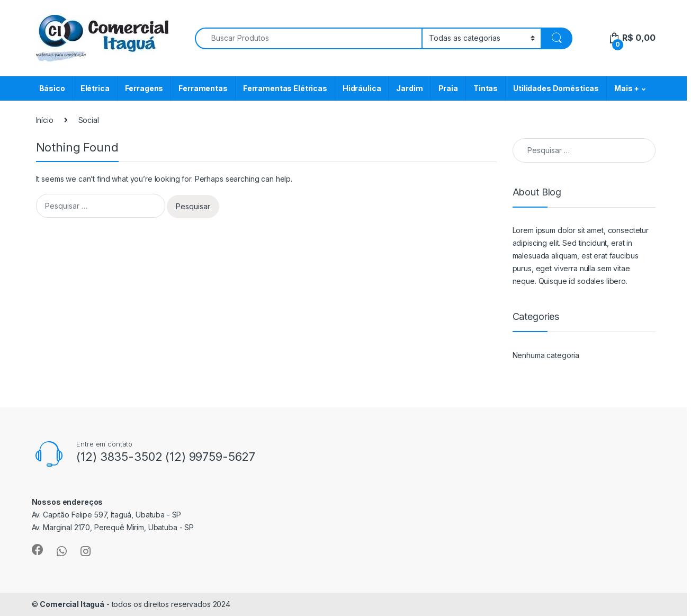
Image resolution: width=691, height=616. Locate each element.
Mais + (627, 88)
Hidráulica (362, 88)
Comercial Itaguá (72, 604)
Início (45, 120)
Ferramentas (203, 88)
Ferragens (144, 88)
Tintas (486, 88)
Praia (448, 88)
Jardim (409, 88)
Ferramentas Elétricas (285, 88)
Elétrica (95, 88)
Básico (52, 88)
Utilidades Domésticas (556, 88)
